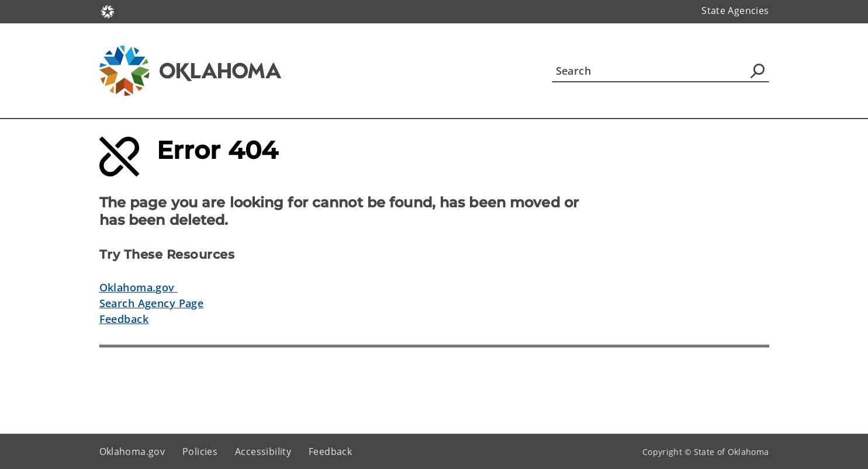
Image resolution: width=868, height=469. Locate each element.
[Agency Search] (758, 71)
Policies (200, 451)
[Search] (660, 71)
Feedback (124, 319)
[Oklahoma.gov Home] (108, 11)
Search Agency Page (152, 303)
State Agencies (735, 11)
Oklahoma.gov (139, 287)
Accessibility (263, 451)
